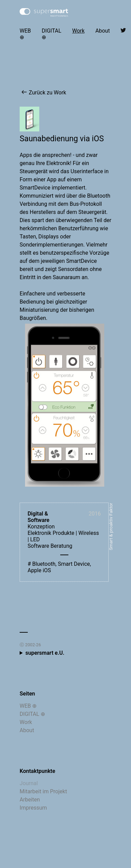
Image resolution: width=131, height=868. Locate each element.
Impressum (33, 808)
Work (78, 31)
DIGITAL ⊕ (51, 34)
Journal (29, 783)
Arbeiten (30, 800)
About (103, 31)
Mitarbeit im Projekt (43, 791)
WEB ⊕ (25, 34)
